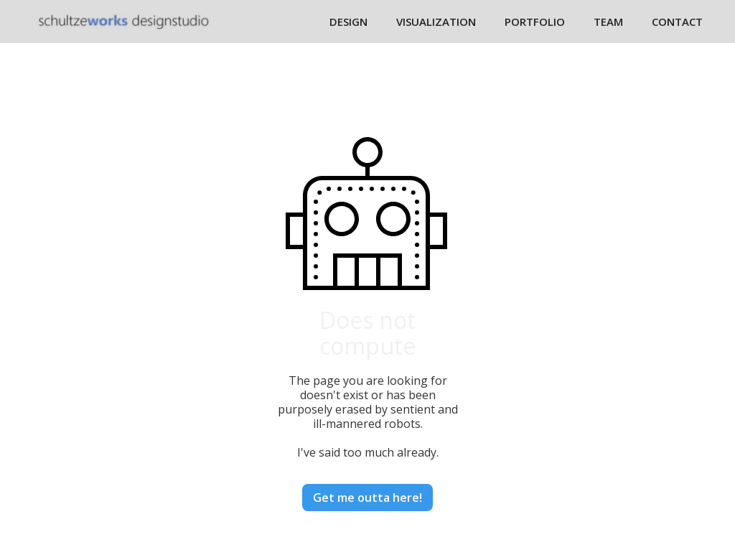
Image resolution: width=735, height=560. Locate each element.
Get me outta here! (367, 498)
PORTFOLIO (535, 22)
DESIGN (348, 22)
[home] (124, 21)
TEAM (608, 22)
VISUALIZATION (436, 22)
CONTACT (677, 22)
